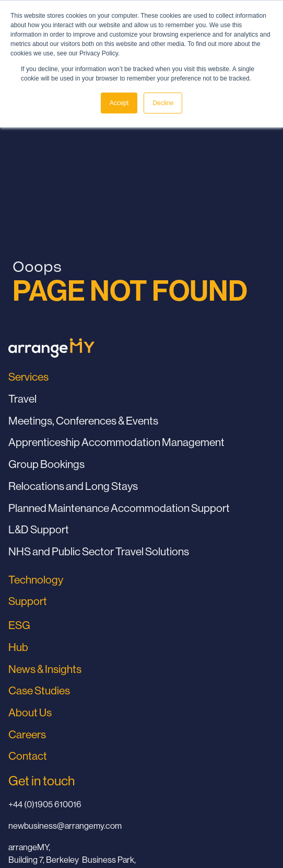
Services (28, 377)
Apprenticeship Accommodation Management (116, 442)
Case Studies (39, 690)
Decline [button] (163, 103)
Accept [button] (119, 103)
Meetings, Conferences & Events (83, 421)
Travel (22, 399)
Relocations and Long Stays (73, 486)
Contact (28, 756)
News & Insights (45, 669)
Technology (36, 580)
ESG (19, 625)
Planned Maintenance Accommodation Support (119, 508)
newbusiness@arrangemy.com (65, 825)
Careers (27, 734)
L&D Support (39, 529)
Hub (18, 647)
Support (28, 601)
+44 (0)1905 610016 (45, 804)
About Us (30, 712)
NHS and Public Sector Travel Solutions (99, 551)
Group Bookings (46, 464)
